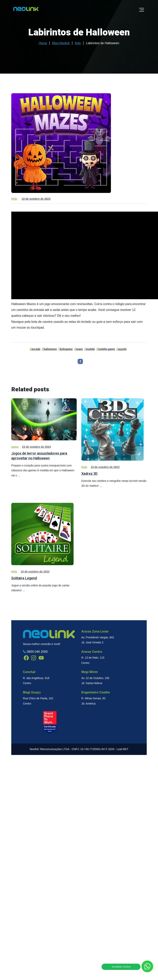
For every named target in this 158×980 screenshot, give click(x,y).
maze (79, 349)
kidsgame (66, 349)
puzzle (122, 349)
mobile (90, 349)
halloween (50, 349)
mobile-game (106, 349)
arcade (36, 349)
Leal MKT (123, 749)
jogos (15, 447)
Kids (14, 199)
